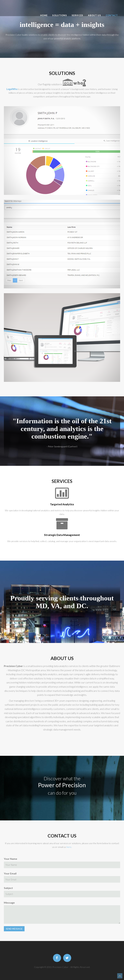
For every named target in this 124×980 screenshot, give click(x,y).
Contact (112, 15)
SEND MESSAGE (14, 929)
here (69, 847)
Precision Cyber (20, 7)
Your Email (10, 873)
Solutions (60, 15)
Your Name (10, 859)
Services (77, 15)
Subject (8, 888)
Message (9, 903)
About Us (94, 15)
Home (44, 15)
